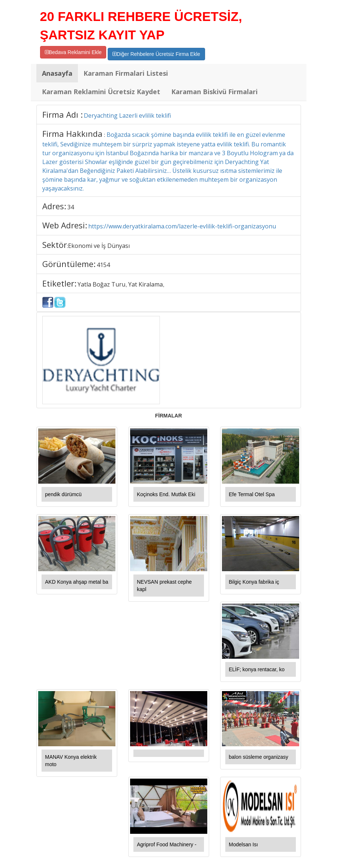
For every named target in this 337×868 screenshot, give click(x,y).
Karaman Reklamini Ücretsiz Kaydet (101, 92)
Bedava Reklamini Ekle (73, 52)
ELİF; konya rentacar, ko (257, 669)
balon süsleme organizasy (259, 757)
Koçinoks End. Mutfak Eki (166, 494)
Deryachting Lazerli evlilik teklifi (127, 115)
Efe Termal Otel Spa (252, 494)
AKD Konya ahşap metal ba (77, 582)
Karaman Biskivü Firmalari (214, 92)
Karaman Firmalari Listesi (126, 73)
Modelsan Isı (243, 844)
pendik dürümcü (64, 494)
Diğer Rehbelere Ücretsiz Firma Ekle (156, 54)
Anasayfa (57, 73)
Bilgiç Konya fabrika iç (254, 582)
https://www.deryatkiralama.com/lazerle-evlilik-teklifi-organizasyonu (182, 226)
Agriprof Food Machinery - (167, 844)
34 (71, 207)
